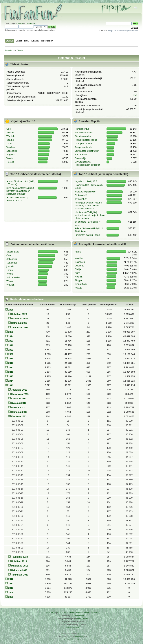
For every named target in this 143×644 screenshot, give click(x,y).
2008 (11, 597)
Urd (135, 95)
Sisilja (78, 269)
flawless (10, 133)
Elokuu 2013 (18, 408)
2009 (11, 593)
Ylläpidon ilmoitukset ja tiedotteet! (123, 30)
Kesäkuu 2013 (19, 416)
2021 (11, 350)
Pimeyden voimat (84, 144)
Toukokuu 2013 (19, 557)
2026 (11, 310)
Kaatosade (12, 263)
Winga (10, 281)
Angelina (11, 155)
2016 (11, 372)
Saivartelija (81, 158)
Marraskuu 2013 (20, 394)
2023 (11, 341)
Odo (9, 129)
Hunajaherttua (82, 129)
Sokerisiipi (12, 151)
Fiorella (10, 162)
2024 (11, 336)
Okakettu (80, 266)
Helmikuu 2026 (19, 323)
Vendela (11, 147)
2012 (11, 579)
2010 (11, 588)
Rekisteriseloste (73, 628)
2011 (11, 584)
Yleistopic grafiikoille (85, 192)
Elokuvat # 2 (81, 195)
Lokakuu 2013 (19, 399)
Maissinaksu (13, 252)
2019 (11, 359)
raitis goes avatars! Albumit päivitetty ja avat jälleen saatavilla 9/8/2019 (20, 191)
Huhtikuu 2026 (19, 314)
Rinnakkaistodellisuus (86, 140)
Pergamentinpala (84, 147)
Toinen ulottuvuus (84, 133)
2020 (11, 354)
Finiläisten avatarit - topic (88, 235)
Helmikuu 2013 (19, 570)
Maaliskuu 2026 (20, 319)
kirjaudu (19, 23)
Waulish (10, 136)
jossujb (10, 266)
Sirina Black (81, 284)
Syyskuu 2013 (19, 403)
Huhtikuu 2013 (19, 561)
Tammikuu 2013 (20, 575)
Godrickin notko (83, 136)
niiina (78, 273)
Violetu (10, 158)
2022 (11, 345)
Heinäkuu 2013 (19, 412)
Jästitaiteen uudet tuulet (87, 151)
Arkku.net (82, 633)
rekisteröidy (31, 23)
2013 (11, 385)
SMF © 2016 (63, 613)
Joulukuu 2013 (19, 390)
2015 (11, 376)
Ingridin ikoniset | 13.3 (86, 181)
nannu (78, 252)
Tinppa (78, 280)
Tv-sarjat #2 (81, 199)
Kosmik (79, 277)
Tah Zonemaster (77, 616)
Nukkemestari (13, 277)
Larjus (10, 144)
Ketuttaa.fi (79, 637)
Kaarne (10, 140)
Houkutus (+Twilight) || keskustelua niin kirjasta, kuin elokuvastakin (90, 215)
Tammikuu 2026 (20, 328)
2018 (11, 363)
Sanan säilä (81, 155)
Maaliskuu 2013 (20, 566)
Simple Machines (76, 613)
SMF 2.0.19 (51, 613)
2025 (11, 332)
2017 (11, 368)
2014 (11, 381)
